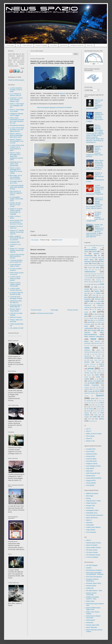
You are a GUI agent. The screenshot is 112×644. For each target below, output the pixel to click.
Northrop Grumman (90, 352)
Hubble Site (90, 588)
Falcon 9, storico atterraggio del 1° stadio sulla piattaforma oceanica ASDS (17, 156)
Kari (85, 318)
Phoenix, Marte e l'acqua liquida (15, 310)
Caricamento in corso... (15, 336)
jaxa (86, 316)
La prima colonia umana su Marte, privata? (15, 278)
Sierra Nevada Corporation (95, 515)
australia (87, 258)
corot (96, 276)
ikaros (96, 301)
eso (92, 287)
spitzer (93, 398)
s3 (95, 379)
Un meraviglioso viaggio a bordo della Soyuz (16, 199)
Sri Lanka (101, 399)
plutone (102, 364)
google (93, 297)
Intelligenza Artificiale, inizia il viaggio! (17, 115)
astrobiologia (88, 256)
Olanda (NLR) (91, 476)
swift (92, 403)
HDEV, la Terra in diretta (94, 434)
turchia (96, 405)
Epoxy (96, 284)
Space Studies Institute (93, 548)
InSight (98, 303)
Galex (92, 293)
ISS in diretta (90, 436)
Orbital (87, 358)
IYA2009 (99, 314)
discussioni (88, 280)
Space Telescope (92, 627)
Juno (99, 316)
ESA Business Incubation (94, 570)
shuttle (92, 383)
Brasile (88, 266)
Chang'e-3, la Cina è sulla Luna (16, 227)
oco (85, 354)
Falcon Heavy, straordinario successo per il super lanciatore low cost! (17, 120)
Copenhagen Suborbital (96, 274)
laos (94, 320)
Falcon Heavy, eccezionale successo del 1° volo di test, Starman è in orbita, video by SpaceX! (95, 165)
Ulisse (92, 407)
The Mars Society (92, 550)
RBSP (102, 369)
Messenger (88, 343)
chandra (90, 268)
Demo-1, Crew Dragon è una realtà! (17, 110)
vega (103, 409)
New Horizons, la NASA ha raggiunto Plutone (16, 193)
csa (88, 278)
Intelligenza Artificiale (77, 45)
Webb (95, 417)
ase (101, 252)
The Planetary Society (93, 555)
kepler (102, 318)
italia (86, 314)
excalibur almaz (97, 289)
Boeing (88, 498)
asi (85, 254)
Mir (103, 343)
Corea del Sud (89, 276)
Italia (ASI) (90, 471)
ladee (89, 320)
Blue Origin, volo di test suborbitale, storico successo (16, 177)
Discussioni (64, 45)
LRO (99, 324)
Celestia (89, 568)
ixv (94, 314)
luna (86, 326)
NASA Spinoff (91, 620)
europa (87, 289)
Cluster (86, 270)
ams (103, 246)
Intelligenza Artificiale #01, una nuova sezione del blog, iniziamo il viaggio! (95, 117)
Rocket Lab (90, 508)
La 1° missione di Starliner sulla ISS (16, 95)
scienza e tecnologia (94, 381)
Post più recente (36, 310)
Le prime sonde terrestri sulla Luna (16, 289)
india (102, 301)
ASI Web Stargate (92, 565)
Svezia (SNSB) (91, 483)
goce (86, 297)
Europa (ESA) (91, 456)
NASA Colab (90, 601)
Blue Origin (90, 496)
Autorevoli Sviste (97, 258)
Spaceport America (90, 393)
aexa (92, 246)
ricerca (89, 375)
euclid (100, 287)
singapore (87, 387)
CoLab (100, 270)
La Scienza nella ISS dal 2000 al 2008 (16, 293)
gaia (86, 293)
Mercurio (97, 341)
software (87, 389)
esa (102, 284)
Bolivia (102, 264)
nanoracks (99, 345)
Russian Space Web (93, 625)
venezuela (96, 411)
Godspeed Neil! (15, 242)
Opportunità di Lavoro (92, 356)
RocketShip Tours (92, 513)
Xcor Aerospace (91, 532)
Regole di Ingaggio (41, 45)
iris (97, 307)
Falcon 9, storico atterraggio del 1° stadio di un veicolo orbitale (16, 171)
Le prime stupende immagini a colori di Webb (16, 90)
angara (94, 248)
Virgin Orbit (98, 415)
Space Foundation (92, 545)
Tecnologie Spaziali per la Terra (16, 182)
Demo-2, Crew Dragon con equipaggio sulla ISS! (17, 105)
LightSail (90, 322)
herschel (98, 299)
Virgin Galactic (91, 530)
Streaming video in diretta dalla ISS (16, 306)
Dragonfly (99, 280)
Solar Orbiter (96, 389)
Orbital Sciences (91, 503)
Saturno (101, 379)
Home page (10, 45)
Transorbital (90, 525)
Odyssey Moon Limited (93, 501)
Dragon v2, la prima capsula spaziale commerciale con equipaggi (16, 211)
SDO (86, 383)
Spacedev (89, 523)
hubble (87, 301)
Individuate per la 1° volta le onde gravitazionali (16, 164)
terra (102, 403)
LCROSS (101, 320)
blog (96, 262)
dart (94, 278)
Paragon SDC (91, 506)
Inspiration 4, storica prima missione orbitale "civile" (16, 100)
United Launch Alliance (93, 527)
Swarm (86, 403)
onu (91, 354)
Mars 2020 (100, 328)
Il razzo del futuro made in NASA (15, 265)
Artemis (94, 252)
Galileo (98, 293)
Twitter (102, 405)
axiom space (89, 260)
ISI (93, 309)
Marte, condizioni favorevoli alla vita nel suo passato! (17, 238)
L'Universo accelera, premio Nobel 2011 (16, 261)
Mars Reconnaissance (94, 333)
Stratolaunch (90, 401)
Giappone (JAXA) (92, 464)
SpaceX (63, 93)
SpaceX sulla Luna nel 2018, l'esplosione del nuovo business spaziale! (95, 104)
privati (91, 368)
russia (87, 379)
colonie (86, 274)
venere (88, 411)
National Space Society (94, 543)
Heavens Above (91, 586)
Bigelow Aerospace (92, 493)
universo (99, 407)
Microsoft (97, 343)
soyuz (97, 391)
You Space (54, 45)
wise (102, 417)
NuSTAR (100, 352)
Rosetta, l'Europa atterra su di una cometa (15, 205)
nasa (87, 348)
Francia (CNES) (91, 459)
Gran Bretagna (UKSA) (93, 466)
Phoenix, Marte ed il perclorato (16, 321)
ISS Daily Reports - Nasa (94, 591)
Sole (102, 389)
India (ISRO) (90, 468)
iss (94, 312)
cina (97, 268)
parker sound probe (96, 360)
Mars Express (92, 330)
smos (100, 387)
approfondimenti (90, 250)
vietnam (95, 413)
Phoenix (87, 362)
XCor (90, 419)
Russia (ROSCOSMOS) (94, 478)
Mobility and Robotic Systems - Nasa (93, 598)
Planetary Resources (90, 364)
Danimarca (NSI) (92, 454)
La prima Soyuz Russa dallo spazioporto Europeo (17, 256)
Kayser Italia (93, 318)
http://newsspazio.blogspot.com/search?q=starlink (54, 107)
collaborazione (90, 272)
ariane (86, 252)
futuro (97, 291)
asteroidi (96, 254)
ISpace (99, 309)
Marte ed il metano (16, 317)
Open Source (98, 354)
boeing (94, 264)
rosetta (98, 377)
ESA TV (89, 431)
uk (87, 407)
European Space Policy (94, 583)
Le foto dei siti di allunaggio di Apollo (16, 298)
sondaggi (90, 391)
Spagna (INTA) (91, 481)
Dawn (99, 278)
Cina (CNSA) (90, 451)
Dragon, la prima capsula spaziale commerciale (15, 284)
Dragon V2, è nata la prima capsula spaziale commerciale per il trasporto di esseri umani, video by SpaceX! (95, 203)
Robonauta (90, 623)
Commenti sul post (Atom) (45, 313)
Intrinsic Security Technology (91, 594)
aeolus (86, 246)
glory (100, 295)
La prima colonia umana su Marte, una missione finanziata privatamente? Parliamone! (95, 190)
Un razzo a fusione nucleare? (16, 269)
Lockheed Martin (89, 324)
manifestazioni (89, 328)
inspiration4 (88, 305)
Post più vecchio (73, 310)
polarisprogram (92, 366)
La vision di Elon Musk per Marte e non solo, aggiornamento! (17, 130)
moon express (90, 345)
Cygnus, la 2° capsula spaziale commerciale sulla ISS (17, 232)
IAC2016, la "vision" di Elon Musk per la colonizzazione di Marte (95, 177)
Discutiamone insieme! (17, 125)
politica (102, 366)
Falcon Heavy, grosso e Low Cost (17, 274)
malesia (98, 326)
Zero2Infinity (92, 421)
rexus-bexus (100, 373)
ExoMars (87, 291)
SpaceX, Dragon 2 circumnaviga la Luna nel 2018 (17, 141)
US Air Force (89, 409)
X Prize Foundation (92, 557)
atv (99, 256)
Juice (94, 316)
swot (97, 403)
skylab (94, 387)
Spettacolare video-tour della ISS (16, 302)
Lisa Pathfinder (98, 322)
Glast (94, 295)
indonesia (91, 303)
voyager (87, 417)
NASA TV (89, 439)
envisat (88, 284)
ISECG (88, 540)
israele (86, 312)
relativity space (89, 373)
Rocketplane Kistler (92, 510)
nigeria (99, 350)
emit (103, 282)
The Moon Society (92, 552)
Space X (89, 520)
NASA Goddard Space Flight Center (93, 609)
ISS (18, 45)
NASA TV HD (90, 441)
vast (98, 409)
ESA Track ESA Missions (94, 577)
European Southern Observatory (92, 580)
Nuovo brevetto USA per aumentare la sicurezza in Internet (16, 222)
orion (95, 358)
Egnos (97, 282)
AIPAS (97, 246)
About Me (90, 45)
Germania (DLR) (91, 461)
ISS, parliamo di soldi (17, 328)
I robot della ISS (27, 45)
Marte (93, 339)
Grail (100, 297)
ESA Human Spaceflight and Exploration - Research (95, 573)
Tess (90, 405)
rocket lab (88, 377)
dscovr (86, 282)
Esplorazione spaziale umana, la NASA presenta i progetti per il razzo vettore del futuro (95, 151)
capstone (94, 266)
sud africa (99, 401)
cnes (93, 270)
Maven (87, 341)
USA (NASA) (90, 485)
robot (97, 375)
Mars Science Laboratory (94, 336)
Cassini (102, 265)
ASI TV (88, 429)
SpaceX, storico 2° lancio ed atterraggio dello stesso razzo (16, 135)
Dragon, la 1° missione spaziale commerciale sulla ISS (17, 250)
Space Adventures (92, 518)
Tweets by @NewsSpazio (16, 80)
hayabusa (87, 299)
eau (92, 282)
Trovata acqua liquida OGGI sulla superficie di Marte (17, 187)
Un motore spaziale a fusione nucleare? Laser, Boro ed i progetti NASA (95, 216)
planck (98, 362)
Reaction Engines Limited (94, 371)
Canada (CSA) (91, 449)
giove (86, 295)
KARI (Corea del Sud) (93, 473)
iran (93, 307)
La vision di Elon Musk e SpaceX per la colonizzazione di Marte (17, 148)
